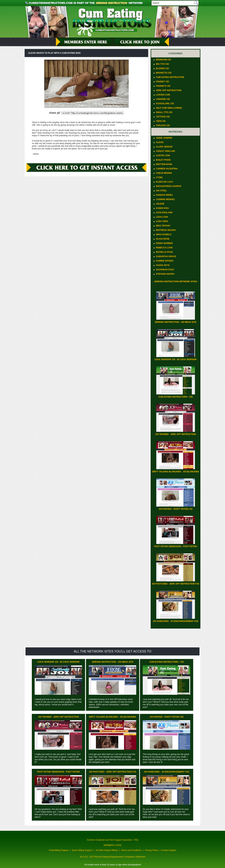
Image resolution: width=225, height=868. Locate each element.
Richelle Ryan (164, 252)
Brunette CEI (164, 73)
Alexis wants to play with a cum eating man (54, 53)
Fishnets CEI (163, 86)
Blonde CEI (162, 68)
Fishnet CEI (163, 82)
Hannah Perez (164, 195)
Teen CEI (161, 121)
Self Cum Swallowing (169, 108)
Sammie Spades (165, 261)
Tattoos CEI (163, 117)
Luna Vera (162, 221)
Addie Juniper (164, 138)
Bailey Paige (163, 160)
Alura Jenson (164, 147)
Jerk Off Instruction (169, 90)
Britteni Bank (164, 164)
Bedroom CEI (163, 60)
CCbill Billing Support (59, 850)
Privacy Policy (152, 850)
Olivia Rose (163, 239)
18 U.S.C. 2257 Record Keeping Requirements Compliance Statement (112, 857)
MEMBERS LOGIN (112, 845)
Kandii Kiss (162, 208)
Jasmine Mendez (165, 199)
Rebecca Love (164, 248)
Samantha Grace (166, 256)
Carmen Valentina (167, 169)
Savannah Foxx (165, 270)
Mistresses (176, 132)
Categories (175, 54)
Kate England (164, 213)
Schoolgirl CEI (165, 104)
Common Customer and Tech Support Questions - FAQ (112, 840)
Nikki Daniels (164, 235)
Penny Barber (164, 243)
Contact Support (169, 850)
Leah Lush (162, 217)
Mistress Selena (166, 230)
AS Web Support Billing (107, 850)
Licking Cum (163, 95)
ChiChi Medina (164, 173)
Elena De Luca (164, 182)
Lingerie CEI (163, 99)
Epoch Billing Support (82, 850)
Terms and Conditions (131, 850)
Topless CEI (163, 126)
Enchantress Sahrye (169, 186)
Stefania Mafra (165, 274)
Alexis (160, 142)
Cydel (160, 177)
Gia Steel (161, 191)
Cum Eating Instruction (170, 77)
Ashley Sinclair (165, 151)
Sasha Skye (163, 265)
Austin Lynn (163, 156)
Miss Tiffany (163, 226)
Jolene (160, 204)
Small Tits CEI (164, 112)
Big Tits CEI (162, 64)
